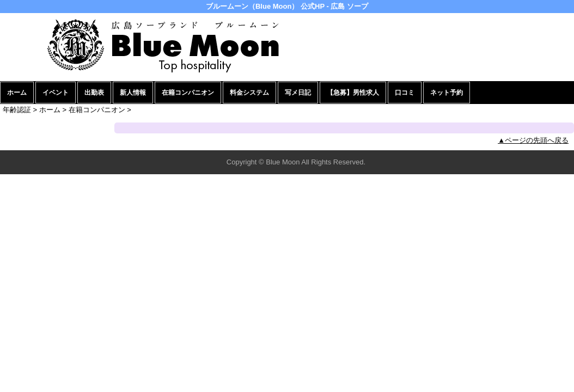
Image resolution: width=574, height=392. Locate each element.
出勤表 (94, 93)
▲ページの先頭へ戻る (533, 140)
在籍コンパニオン (188, 93)
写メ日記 (298, 93)
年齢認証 (17, 110)
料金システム (249, 93)
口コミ (405, 93)
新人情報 (133, 93)
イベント (56, 93)
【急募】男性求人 (353, 93)
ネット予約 (447, 93)
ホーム (17, 93)
